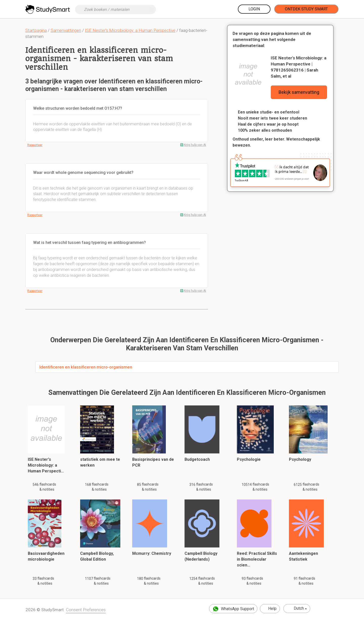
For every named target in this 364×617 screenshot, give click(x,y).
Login (254, 9)
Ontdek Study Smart (306, 9)
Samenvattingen (66, 30)
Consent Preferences (86, 610)
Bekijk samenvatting (299, 92)
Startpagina (36, 30)
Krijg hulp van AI (195, 145)
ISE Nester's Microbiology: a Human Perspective (130, 30)
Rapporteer (35, 145)
